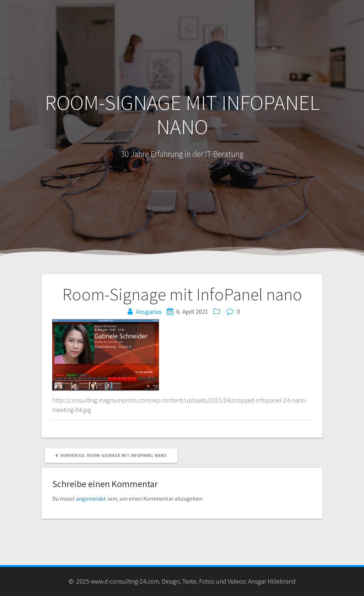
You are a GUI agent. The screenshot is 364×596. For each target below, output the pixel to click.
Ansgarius (149, 312)
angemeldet (91, 499)
